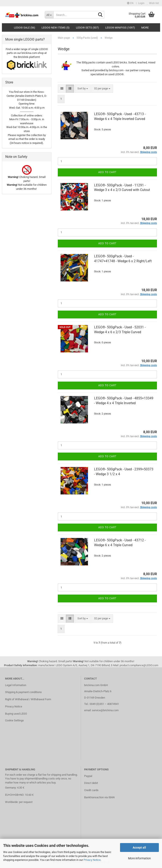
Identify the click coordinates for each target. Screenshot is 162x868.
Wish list (153, 3)
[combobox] (83, 89)
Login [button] (140, 3)
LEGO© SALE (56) (25, 28)
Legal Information (16, 685)
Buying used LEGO (16, 714)
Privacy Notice (92, 860)
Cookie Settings (14, 720)
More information (139, 858)
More (145, 28)
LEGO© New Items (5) (56, 28)
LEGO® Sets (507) (87, 28)
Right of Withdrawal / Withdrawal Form (28, 699)
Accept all (139, 848)
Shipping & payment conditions (23, 692)
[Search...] (49, 15)
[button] (130, 3)
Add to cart (107, 172)
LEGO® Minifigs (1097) (120, 28)
